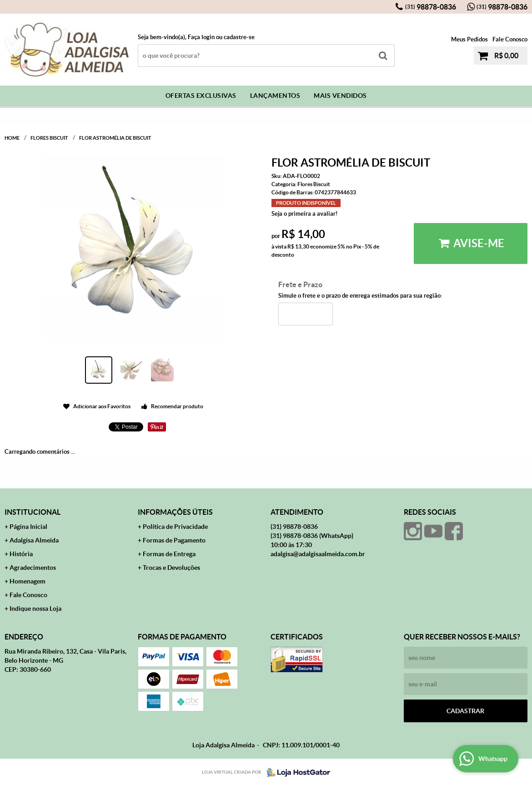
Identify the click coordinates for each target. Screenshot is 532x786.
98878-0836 (431, 7)
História (21, 554)
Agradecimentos (33, 568)
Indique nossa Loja (35, 609)
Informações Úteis (175, 512)
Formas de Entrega (169, 554)
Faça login (201, 37)
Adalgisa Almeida (34, 540)
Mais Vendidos (340, 96)
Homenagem (28, 581)
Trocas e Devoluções (171, 568)
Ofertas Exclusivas (201, 96)
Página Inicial (28, 527)
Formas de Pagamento (174, 540)
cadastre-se (239, 37)
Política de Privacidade (175, 527)
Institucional (33, 512)
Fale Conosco (510, 39)
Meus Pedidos (469, 39)
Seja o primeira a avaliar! (305, 214)
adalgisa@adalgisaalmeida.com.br (318, 554)
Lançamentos (275, 96)
